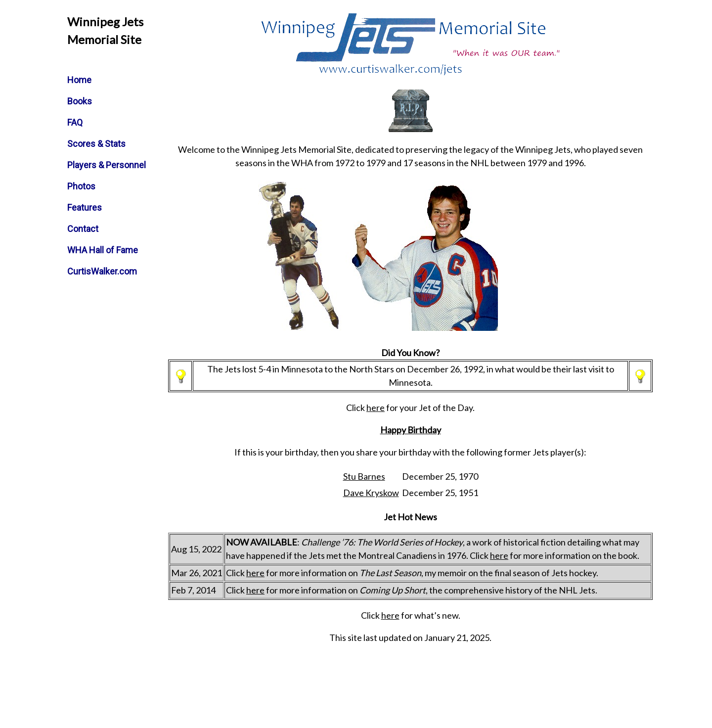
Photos (81, 186)
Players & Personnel (107, 165)
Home (79, 80)
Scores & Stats (96, 144)
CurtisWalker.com (102, 271)
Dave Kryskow (371, 493)
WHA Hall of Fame (103, 250)
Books (80, 101)
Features (85, 207)
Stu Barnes (364, 476)
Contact (83, 229)
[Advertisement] (532, 254)
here (376, 408)
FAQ (75, 122)
